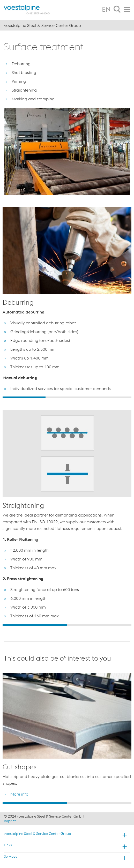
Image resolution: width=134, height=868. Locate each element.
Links (8, 845)
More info (19, 794)
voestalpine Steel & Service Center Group (38, 834)
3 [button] (110, 397)
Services (10, 856)
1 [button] (24, 397)
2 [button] (67, 397)
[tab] (117, 10)
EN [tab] (106, 9)
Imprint (10, 821)
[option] (67, 301)
